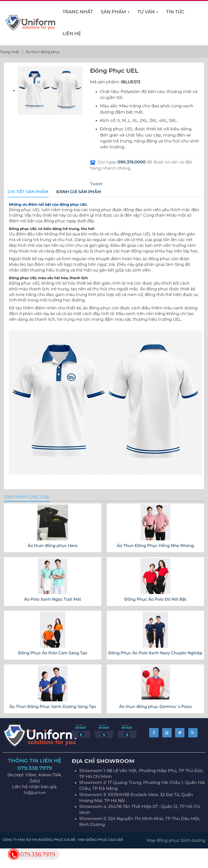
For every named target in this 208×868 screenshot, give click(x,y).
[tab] (28, 192)
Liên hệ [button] (72, 34)
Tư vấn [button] (148, 13)
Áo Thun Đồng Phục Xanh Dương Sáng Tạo (53, 707)
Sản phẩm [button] (116, 13)
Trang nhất (78, 12)
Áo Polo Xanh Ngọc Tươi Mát (53, 599)
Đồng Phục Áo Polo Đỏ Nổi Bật (155, 599)
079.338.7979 (35, 768)
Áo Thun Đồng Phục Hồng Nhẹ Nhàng (155, 546)
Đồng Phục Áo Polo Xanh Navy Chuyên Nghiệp (155, 653)
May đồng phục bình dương (176, 840)
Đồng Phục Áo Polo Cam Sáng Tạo (53, 653)
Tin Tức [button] (175, 12)
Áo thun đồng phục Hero (53, 546)
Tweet (96, 184)
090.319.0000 (132, 162)
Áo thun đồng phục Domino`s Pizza (155, 707)
